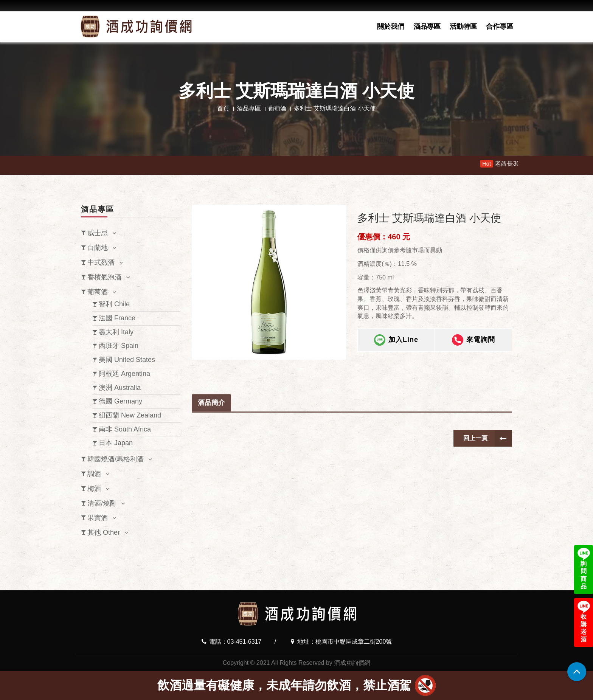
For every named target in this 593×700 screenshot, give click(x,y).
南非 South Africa (125, 429)
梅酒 (94, 489)
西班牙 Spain (119, 346)
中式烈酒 (101, 262)
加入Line (396, 341)
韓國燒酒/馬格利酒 (116, 459)
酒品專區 (427, 26)
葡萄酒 (277, 108)
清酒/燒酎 (102, 503)
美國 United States (127, 360)
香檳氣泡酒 (104, 277)
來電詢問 (473, 341)
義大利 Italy (116, 332)
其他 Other (104, 532)
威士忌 (98, 233)
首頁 (223, 108)
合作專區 (500, 26)
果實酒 (98, 518)
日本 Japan (116, 443)
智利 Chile (114, 304)
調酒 (94, 474)
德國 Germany (120, 401)
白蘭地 (98, 248)
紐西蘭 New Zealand (130, 415)
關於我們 (391, 26)
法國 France (117, 318)
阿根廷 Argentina (124, 374)
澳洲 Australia (120, 388)
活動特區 (463, 26)
